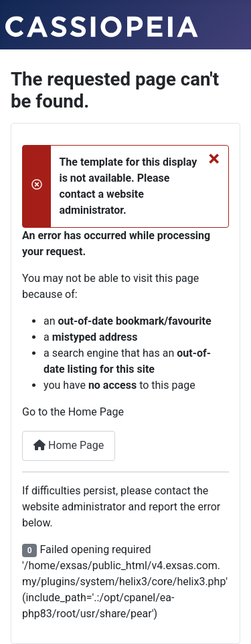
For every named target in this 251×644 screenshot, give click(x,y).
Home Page (69, 445)
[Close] (214, 158)
